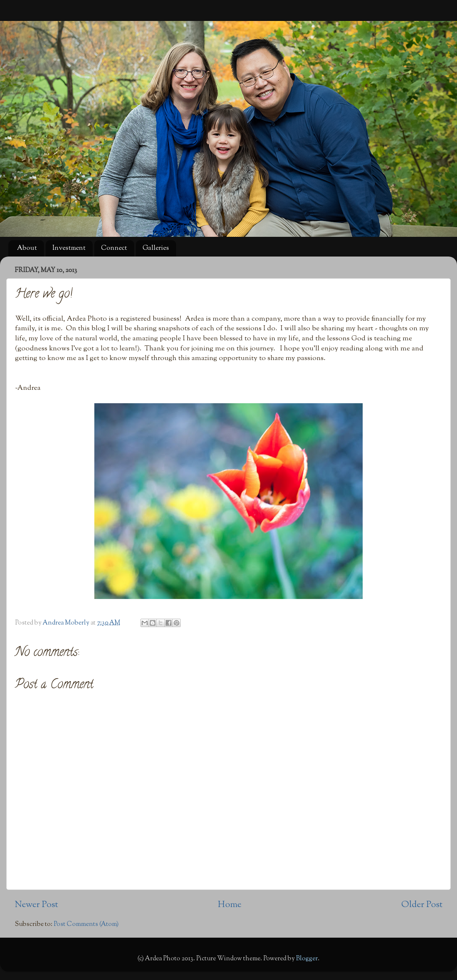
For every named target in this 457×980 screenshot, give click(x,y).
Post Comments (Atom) (86, 924)
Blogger (307, 959)
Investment (69, 248)
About (27, 248)
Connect (114, 248)
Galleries (156, 248)
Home (230, 905)
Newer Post (36, 905)
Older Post (422, 905)
